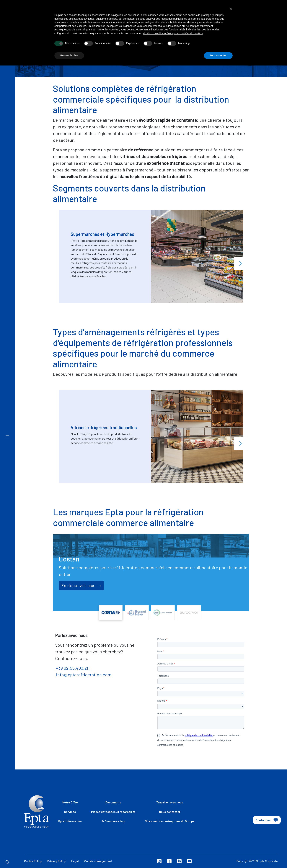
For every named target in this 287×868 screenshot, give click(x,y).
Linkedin (179, 861)
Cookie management (98, 861)
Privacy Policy (57, 861)
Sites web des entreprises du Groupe (170, 821)
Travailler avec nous (170, 802)
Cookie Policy (33, 861)
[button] (240, 263)
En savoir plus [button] (69, 52)
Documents (113, 802)
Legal (75, 861)
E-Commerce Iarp (113, 821)
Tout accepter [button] (218, 52)
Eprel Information (70, 821)
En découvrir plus (81, 585)
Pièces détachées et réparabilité (113, 812)
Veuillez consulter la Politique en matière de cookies (173, 30)
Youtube (189, 861)
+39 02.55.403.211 (72, 668)
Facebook (169, 861)
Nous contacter (170, 812)
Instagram (159, 861)
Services (70, 812)
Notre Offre (70, 802)
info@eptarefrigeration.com (83, 675)
